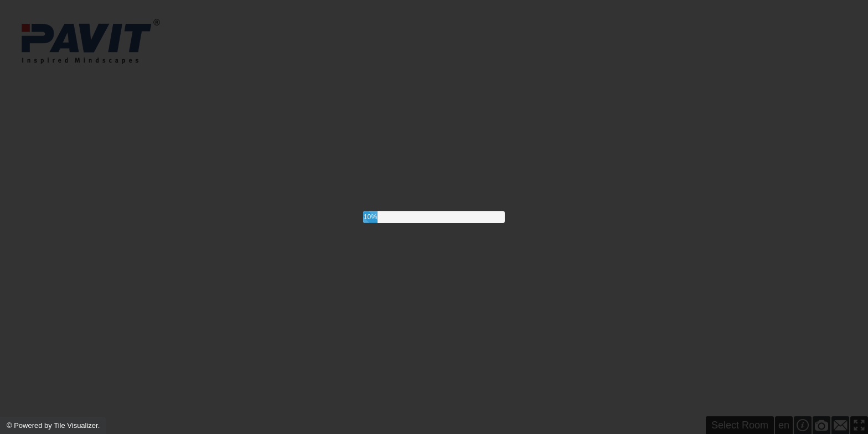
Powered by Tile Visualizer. (57, 425)
